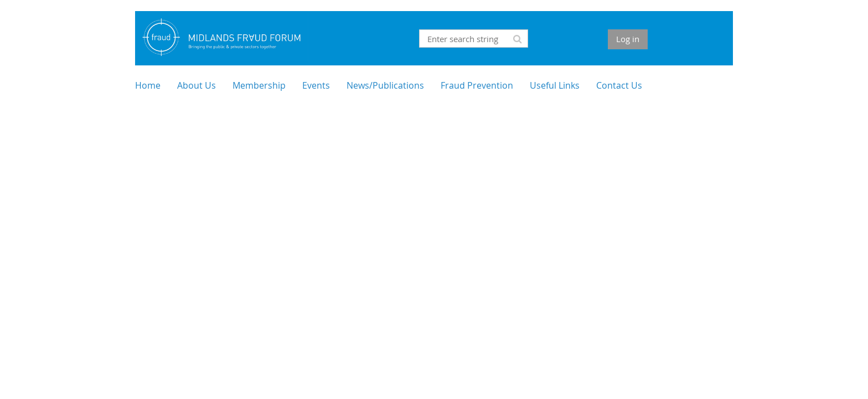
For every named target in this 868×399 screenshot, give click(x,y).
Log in (628, 39)
